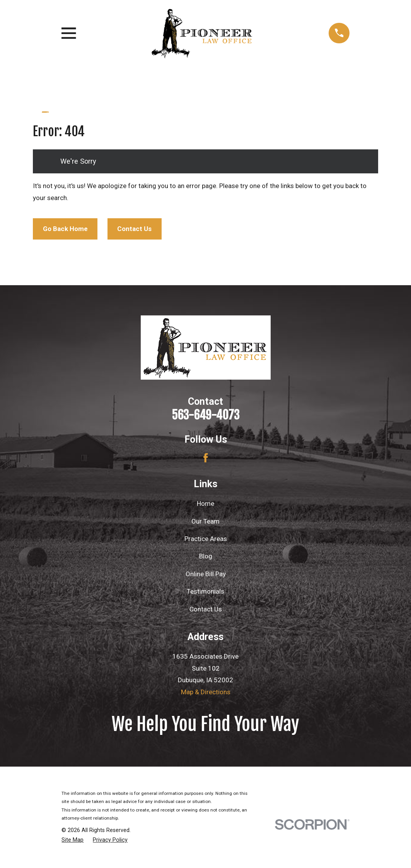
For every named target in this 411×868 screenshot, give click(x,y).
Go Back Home (65, 229)
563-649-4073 (205, 415)
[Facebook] (206, 458)
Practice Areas (206, 539)
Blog (206, 556)
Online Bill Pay (206, 574)
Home (205, 503)
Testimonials (205, 591)
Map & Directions (206, 692)
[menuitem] (72, 840)
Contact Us (134, 229)
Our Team (205, 521)
